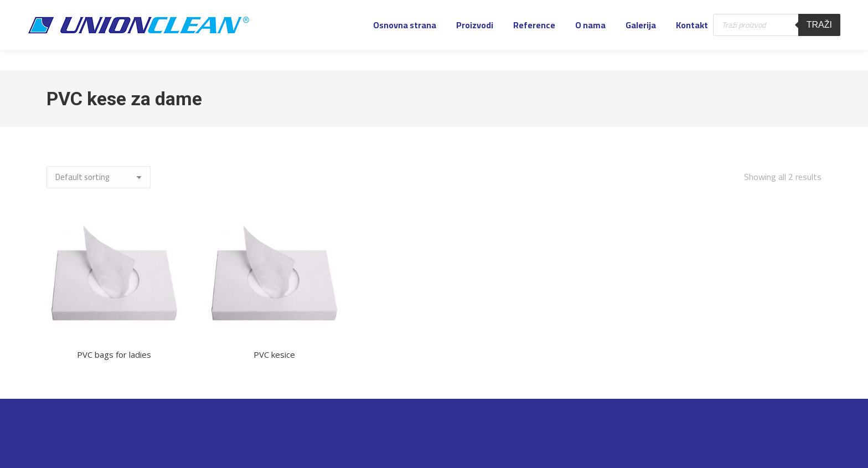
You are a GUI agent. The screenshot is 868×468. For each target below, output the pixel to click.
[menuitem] (405, 45)
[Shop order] (99, 177)
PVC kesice (274, 354)
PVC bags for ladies (114, 354)
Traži (819, 45)
